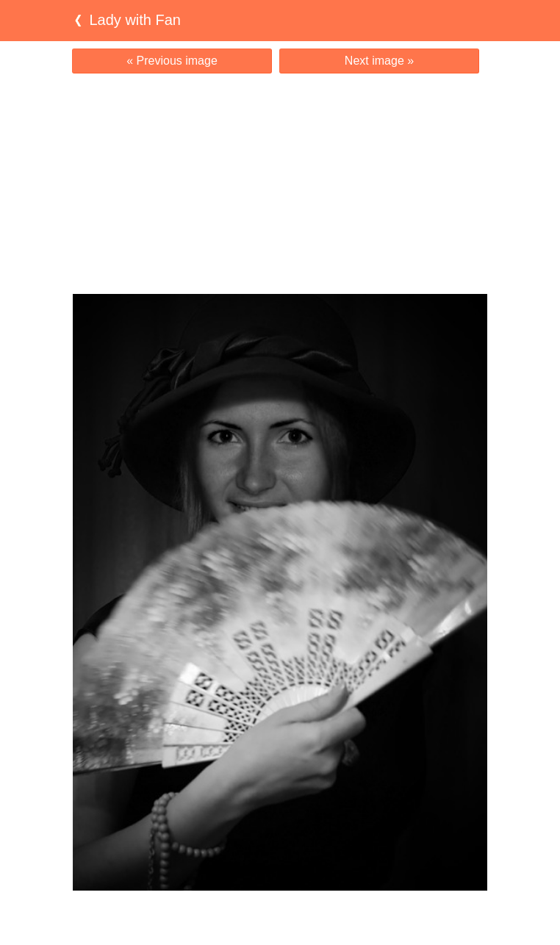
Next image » (379, 61)
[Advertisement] (280, 184)
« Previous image (172, 61)
